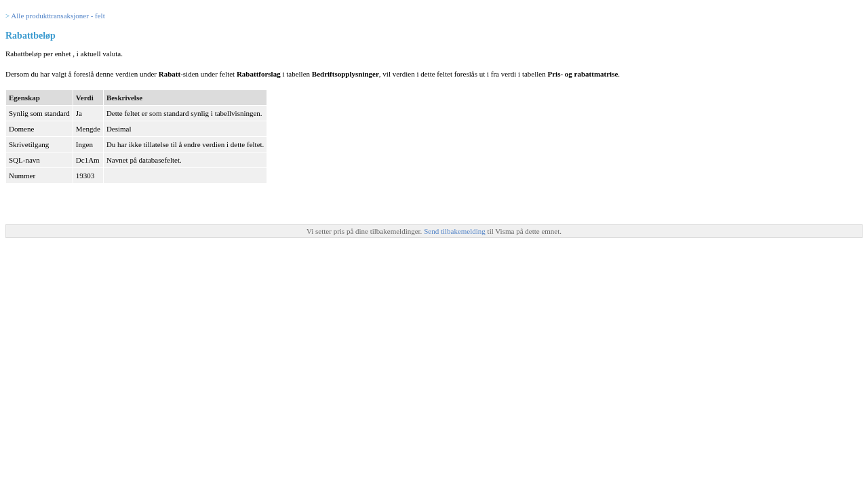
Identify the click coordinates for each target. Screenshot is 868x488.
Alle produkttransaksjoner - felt (58, 16)
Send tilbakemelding (455, 231)
